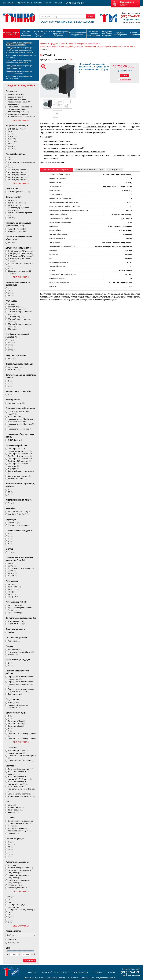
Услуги (48, 3)
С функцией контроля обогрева (22, 757)
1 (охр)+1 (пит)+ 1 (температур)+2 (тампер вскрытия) (19, 208)
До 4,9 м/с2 (14, 370)
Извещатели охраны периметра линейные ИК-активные (19, 44)
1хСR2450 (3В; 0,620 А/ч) (19, 512)
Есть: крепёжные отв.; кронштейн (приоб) (18, 783)
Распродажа (13, 942)
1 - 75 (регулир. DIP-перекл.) (21, 256)
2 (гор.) (12, 304)
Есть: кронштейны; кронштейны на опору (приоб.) (22, 789)
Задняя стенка (16, 97)
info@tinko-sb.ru (132, 20)
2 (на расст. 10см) (17, 721)
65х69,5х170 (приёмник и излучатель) (19, 881)
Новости (32, 972)
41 (10, 847)
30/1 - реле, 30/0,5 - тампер (21, 568)
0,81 (11, 160)
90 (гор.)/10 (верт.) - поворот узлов (20, 313)
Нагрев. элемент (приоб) (20, 429)
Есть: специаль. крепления (21, 794)
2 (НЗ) (12, 592)
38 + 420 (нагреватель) (19, 170)
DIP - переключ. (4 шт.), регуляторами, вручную (20, 450)
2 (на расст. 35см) (17, 723)
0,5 (11, 915)
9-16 (11, 134)
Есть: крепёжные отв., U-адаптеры (19, 773)
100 (11, 293)
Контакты (58, 3)
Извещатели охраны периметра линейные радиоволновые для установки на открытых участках (19, 50)
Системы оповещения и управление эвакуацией (59, 34)
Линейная (14, 641)
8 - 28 (11, 131)
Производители (80, 972)
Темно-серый (16, 810)
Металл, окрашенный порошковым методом (19, 830)
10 (11, 490)
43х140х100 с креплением (20, 868)
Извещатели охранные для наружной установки (62, 47)
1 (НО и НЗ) (14, 587)
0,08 (11, 902)
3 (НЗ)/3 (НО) (15, 597)
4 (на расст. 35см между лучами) (22, 735)
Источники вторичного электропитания (94, 34)
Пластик (13, 833)
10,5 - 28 (13, 141)
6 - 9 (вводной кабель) (19, 192)
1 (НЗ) (12, 584)
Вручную (14, 468)
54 (10, 849)
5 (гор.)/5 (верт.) (16, 307)
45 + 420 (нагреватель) (19, 180)
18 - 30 (12, 149)
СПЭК (70, 60)
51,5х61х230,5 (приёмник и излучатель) (19, 871)
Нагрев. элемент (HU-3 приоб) (21, 425)
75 (10, 291)
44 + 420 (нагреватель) (19, 177)
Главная (44, 44)
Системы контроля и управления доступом (40, 34)
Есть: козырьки (16, 416)
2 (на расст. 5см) (16, 726)
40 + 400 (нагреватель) (19, 172)
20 (10, 268)
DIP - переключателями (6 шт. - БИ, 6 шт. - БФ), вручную (21, 460)
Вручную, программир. (19, 476)
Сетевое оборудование (134, 34)
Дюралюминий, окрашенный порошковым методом (21, 822)
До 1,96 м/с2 (15, 367)
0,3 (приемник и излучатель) (22, 910)
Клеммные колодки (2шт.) (21, 652)
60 (11, 494)
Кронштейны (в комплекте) (21, 796)
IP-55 (11, 844)
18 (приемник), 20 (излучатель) (21, 163)
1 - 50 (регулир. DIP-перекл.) (21, 254)
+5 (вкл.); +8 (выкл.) (17, 229)
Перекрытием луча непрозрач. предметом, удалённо (22, 690)
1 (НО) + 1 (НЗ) (15, 589)
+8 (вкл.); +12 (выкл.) (18, 231)
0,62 (11, 157)
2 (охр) (12, 218)
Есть (12, 340)
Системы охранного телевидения (26, 34)
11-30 (12, 144)
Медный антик (16, 807)
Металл (13, 826)
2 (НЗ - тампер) (16, 613)
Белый (12, 805)
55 (10, 852)
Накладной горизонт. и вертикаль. (18, 706)
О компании (97, 972)
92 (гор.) (13, 329)
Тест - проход (15, 694)
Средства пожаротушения (120, 34)
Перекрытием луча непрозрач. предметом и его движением (22, 684)
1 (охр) (13, 200)
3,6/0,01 (13, 563)
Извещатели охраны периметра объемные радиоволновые (19, 62)
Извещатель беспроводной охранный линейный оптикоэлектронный (20, 109)
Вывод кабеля (16, 649)
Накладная (14, 702)
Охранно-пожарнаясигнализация (11, 34)
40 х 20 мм (14, 865)
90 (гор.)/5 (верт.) (16, 317)
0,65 (11, 917)
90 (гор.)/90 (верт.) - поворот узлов (20, 325)
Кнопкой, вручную (17, 478)
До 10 (12, 242)
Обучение (38, 3)
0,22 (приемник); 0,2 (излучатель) (16, 906)
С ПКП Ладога (15, 440)
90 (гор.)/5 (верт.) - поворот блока (20, 320)
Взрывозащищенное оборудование (77, 34)
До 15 (12, 359)
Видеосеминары (23, 3)
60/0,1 (12, 571)
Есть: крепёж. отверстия (20, 769)
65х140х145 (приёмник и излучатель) (18, 876)
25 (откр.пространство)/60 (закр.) (19, 272)
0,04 (11, 900)
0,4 (11, 912)
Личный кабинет (77, 3)
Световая (14, 523)
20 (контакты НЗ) (17, 621)
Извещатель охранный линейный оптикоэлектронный (22, 117)
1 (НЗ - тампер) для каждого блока (20, 609)
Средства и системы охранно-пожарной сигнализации (74, 44)
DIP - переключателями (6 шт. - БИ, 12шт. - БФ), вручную (21, 455)
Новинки (12, 939)
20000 (12, 345)
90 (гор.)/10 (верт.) (17, 309)
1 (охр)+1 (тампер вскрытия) (20, 214)
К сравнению (126, 80)
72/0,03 (13, 573)
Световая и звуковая (19, 525)
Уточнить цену (126, 71)
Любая (13, 632)
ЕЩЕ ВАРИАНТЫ (21, 120)
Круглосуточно (16, 403)
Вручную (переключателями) (21, 472)
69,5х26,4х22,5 (15, 885)
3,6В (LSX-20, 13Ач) (17, 129)
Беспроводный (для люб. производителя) (19, 752)
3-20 (11, 288)
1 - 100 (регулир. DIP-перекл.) (22, 251)
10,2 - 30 (13, 139)
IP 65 (11, 842)
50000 (12, 350)
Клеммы (13, 654)
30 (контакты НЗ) (17, 624)
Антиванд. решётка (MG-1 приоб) (19, 413)
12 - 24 (12, 146)
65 (10, 854)
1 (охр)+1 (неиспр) (17, 203)
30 (10, 492)
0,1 (11, 663)
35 (10, 167)
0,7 (11, 920)
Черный (13, 812)
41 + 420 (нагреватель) (19, 175)
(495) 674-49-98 (131, 16)
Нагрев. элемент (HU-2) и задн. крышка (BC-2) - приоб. (21, 420)
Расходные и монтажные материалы (107, 34)
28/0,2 (12, 566)
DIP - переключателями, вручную (18, 465)
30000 (12, 348)
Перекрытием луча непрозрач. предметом (22, 678)
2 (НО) (12, 594)
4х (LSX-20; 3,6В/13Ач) (18, 514)
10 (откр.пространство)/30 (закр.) (19, 260)
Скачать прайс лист (49, 972)
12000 (12, 343)
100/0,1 (12, 576)
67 (11, 857)
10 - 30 (12, 136)
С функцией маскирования (21, 760)
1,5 (11, 665)
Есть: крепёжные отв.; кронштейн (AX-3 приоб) (20, 778)
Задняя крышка (16, 94)
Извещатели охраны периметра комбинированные (19, 67)
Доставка (65, 972)
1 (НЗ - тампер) (16, 605)
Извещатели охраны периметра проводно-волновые (19, 72)
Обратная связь (133, 22)
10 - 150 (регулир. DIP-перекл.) (21, 265)
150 (11, 296)
